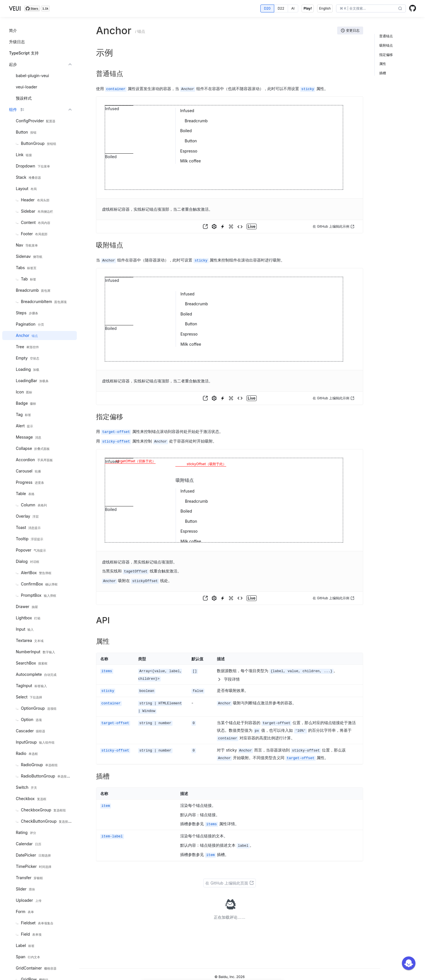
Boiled (186, 130)
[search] (367, 8)
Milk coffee (190, 161)
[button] (400, 9)
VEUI (15, 8)
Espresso (189, 151)
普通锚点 (386, 36)
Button (191, 141)
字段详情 (228, 677)
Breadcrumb (196, 120)
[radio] (267, 8)
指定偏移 (386, 55)
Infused (187, 110)
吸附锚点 (386, 45)
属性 (383, 64)
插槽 (383, 73)
